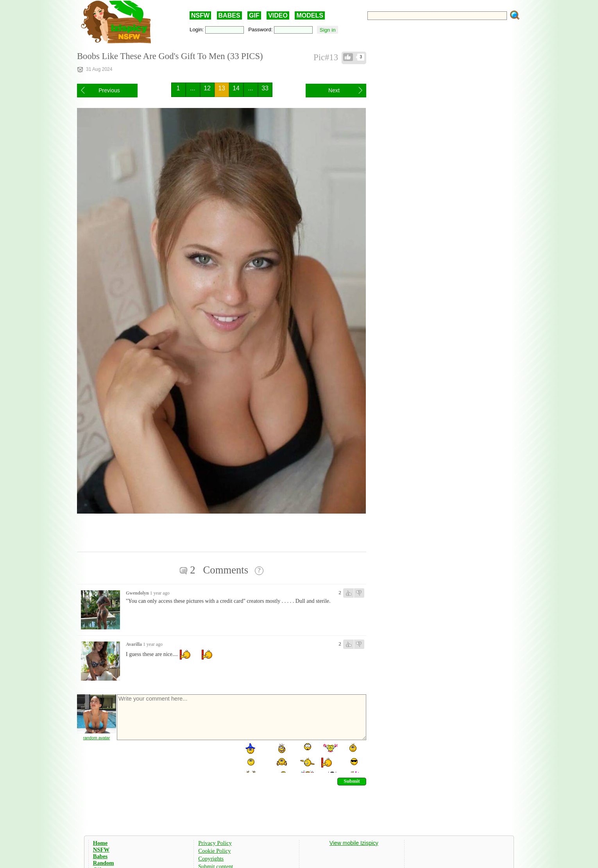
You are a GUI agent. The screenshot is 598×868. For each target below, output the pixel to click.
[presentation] (175, 757)
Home (100, 843)
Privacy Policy (215, 843)
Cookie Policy (214, 851)
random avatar (97, 738)
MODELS (310, 15)
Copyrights (211, 859)
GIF (254, 15)
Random (104, 863)
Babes (100, 856)
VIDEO (278, 15)
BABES (229, 15)
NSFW (200, 15)
